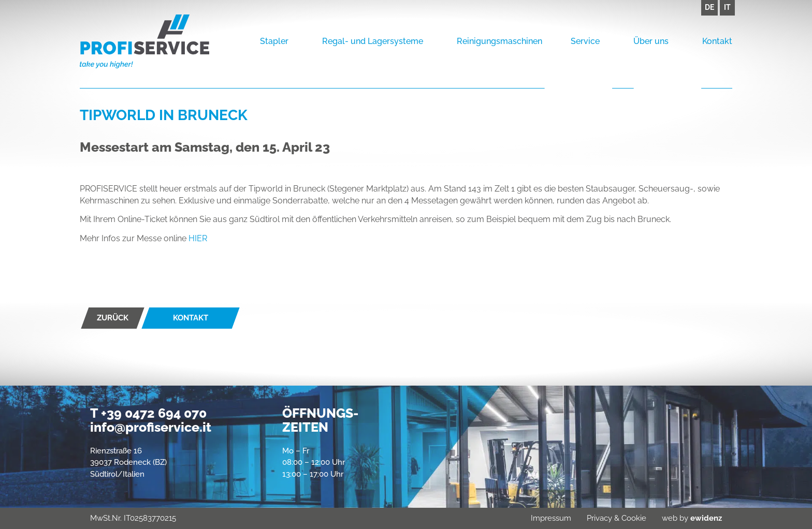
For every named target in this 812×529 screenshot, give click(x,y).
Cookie (634, 518)
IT (727, 7)
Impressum (551, 518)
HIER (198, 238)
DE (709, 7)
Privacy (599, 518)
